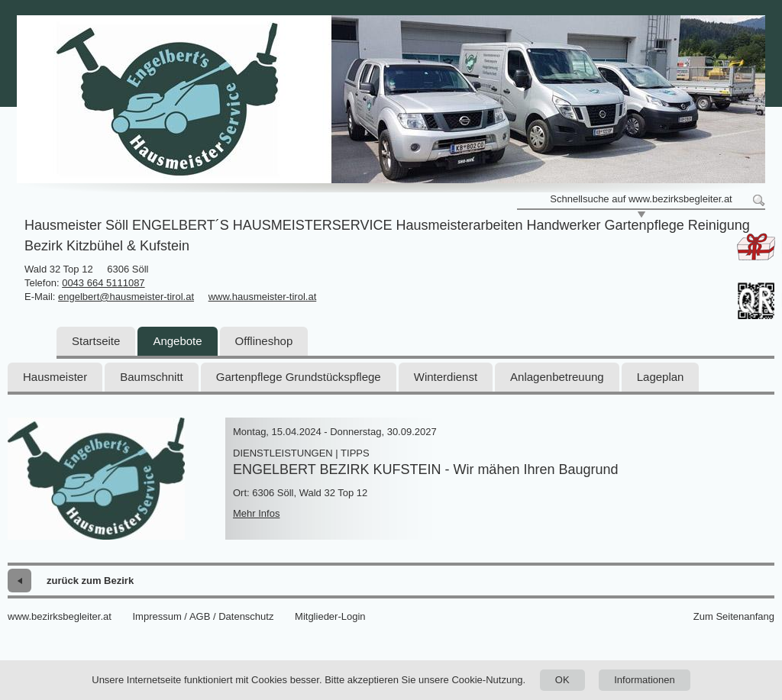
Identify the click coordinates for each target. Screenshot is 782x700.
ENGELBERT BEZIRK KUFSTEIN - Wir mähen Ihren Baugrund (426, 469)
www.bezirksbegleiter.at (60, 616)
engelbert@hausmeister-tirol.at (126, 297)
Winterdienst (446, 377)
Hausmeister (55, 377)
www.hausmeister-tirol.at (263, 297)
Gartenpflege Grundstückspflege (299, 377)
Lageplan (661, 377)
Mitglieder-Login (330, 616)
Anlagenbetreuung (557, 377)
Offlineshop (264, 341)
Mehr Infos (256, 513)
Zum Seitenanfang (734, 616)
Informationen (645, 680)
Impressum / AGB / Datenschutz (203, 616)
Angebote (177, 341)
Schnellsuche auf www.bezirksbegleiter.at (641, 199)
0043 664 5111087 (103, 283)
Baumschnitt (152, 377)
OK (562, 680)
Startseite (96, 341)
